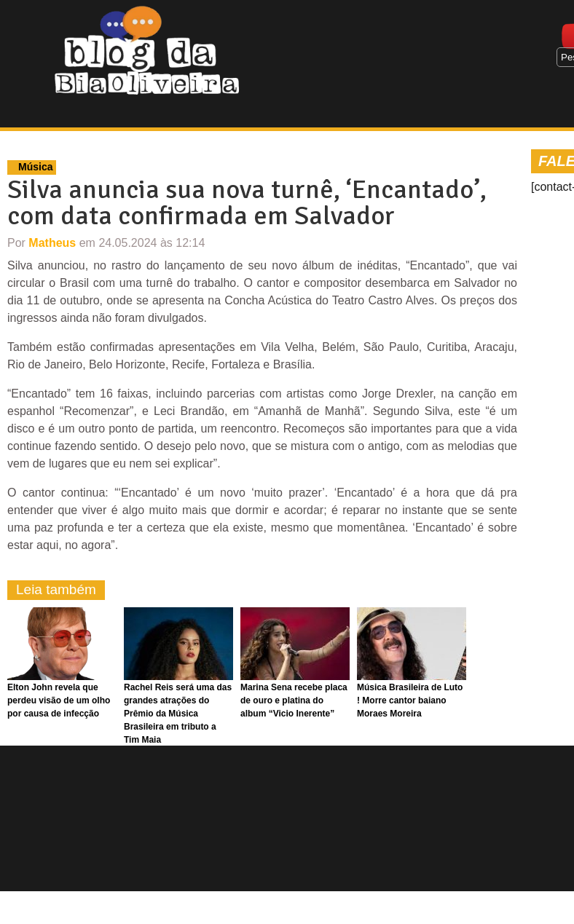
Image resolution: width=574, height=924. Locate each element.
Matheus (52, 243)
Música (35, 167)
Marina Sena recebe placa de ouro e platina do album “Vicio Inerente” (294, 700)
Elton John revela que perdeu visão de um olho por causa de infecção (59, 700)
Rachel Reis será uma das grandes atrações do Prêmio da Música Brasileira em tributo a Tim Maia (178, 714)
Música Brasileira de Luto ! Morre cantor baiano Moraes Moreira (410, 700)
